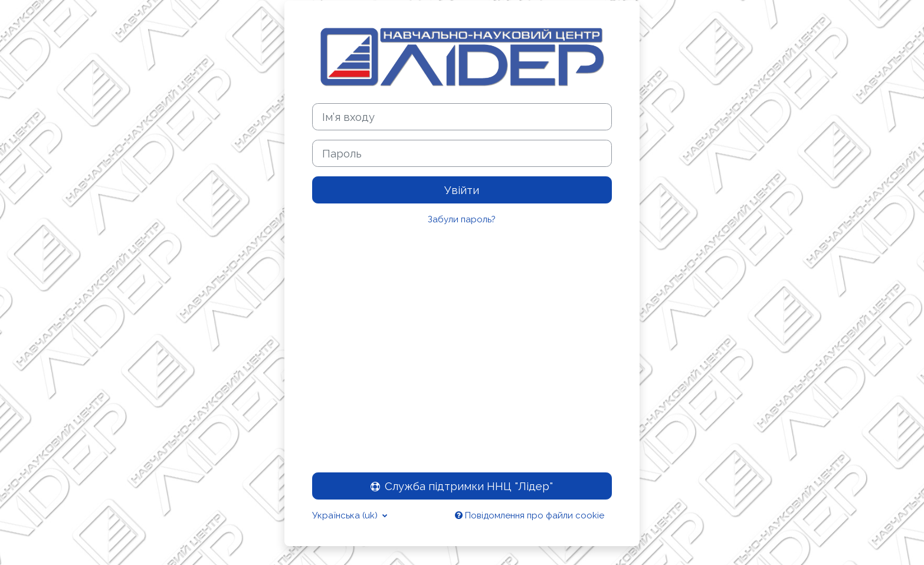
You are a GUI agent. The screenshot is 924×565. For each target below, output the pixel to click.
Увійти (462, 190)
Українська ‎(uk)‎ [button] (346, 515)
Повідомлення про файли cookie (530, 515)
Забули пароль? (462, 219)
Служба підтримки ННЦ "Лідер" (462, 486)
